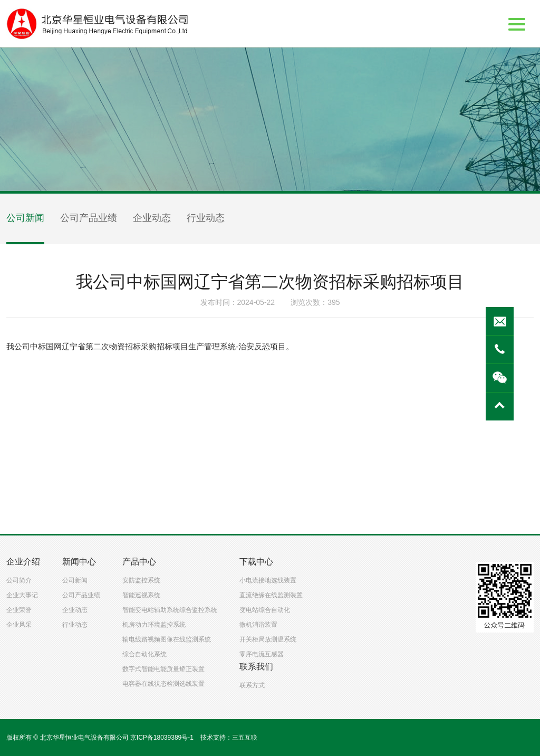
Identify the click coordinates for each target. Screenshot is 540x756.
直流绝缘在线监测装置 (271, 595)
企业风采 (19, 625)
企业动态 (152, 218)
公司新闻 (25, 218)
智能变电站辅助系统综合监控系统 (170, 610)
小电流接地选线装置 (268, 580)
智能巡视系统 (141, 595)
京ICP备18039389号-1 (162, 738)
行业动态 (206, 218)
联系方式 (252, 685)
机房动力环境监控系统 (154, 625)
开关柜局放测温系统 (268, 639)
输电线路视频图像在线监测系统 (167, 639)
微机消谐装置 (258, 625)
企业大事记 (22, 595)
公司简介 (19, 580)
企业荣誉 (19, 610)
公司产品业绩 (89, 218)
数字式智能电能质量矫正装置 (163, 669)
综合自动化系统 (144, 654)
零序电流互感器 (262, 654)
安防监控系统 (141, 580)
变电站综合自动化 (265, 610)
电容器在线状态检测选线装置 (163, 684)
